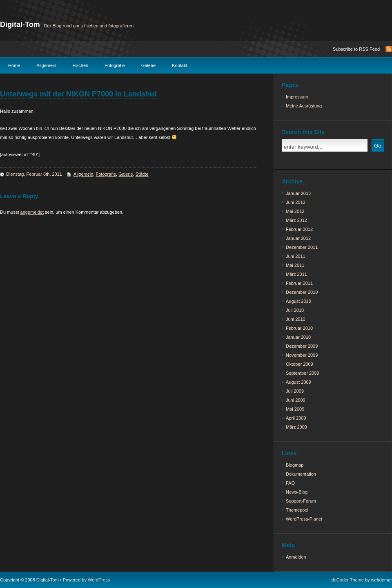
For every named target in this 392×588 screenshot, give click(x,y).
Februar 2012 (299, 229)
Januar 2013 (298, 193)
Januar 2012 (298, 238)
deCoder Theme (348, 580)
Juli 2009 (295, 391)
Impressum (297, 97)
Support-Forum (301, 501)
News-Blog (297, 492)
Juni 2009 (296, 400)
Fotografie (115, 65)
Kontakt (179, 65)
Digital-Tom (20, 25)
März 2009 (296, 427)
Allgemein (46, 65)
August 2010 (298, 301)
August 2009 (298, 382)
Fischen (81, 65)
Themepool (297, 510)
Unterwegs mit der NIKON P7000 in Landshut (78, 94)
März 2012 (296, 220)
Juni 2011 (296, 256)
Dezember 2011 (302, 247)
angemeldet (32, 212)
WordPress (99, 580)
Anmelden (296, 557)
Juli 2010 (295, 310)
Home (14, 65)
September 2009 (302, 373)
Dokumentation (301, 474)
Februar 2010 (299, 328)
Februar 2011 (299, 283)
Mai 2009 (295, 409)
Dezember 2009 (302, 346)
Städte (142, 174)
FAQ (290, 483)
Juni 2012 (296, 202)
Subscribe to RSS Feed (356, 49)
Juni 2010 (296, 319)
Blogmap (295, 465)
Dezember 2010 (302, 292)
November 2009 (302, 355)
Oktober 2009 (300, 364)
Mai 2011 (295, 265)
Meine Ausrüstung (304, 106)
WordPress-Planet (304, 519)
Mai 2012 (295, 211)
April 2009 (296, 418)
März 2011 (296, 274)
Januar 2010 (298, 337)
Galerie (148, 65)
